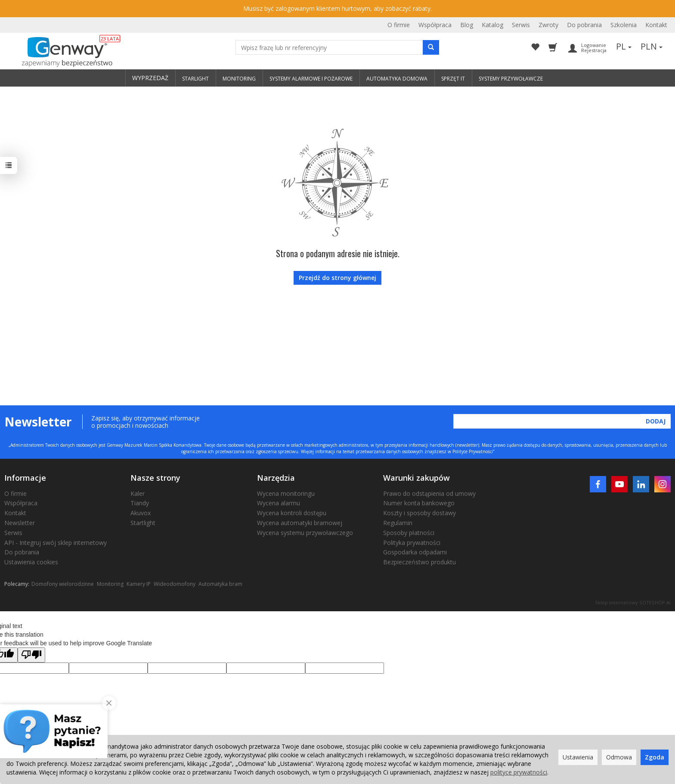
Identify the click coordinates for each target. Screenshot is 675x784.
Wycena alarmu (279, 503)
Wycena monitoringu (286, 493)
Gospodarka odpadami (415, 552)
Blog (467, 25)
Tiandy (140, 503)
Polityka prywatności (412, 543)
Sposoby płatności (409, 533)
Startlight (143, 523)
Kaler (138, 493)
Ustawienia (578, 757)
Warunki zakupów (416, 478)
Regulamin (398, 523)
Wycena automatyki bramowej (300, 523)
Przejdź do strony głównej (337, 278)
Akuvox (141, 513)
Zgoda (655, 757)
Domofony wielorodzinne (63, 584)
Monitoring (110, 584)
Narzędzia (276, 478)
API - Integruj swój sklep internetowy (56, 543)
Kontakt (656, 25)
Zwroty (548, 25)
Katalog (492, 25)
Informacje (25, 478)
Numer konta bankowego (419, 503)
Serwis (521, 25)
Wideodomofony (175, 584)
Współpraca (435, 25)
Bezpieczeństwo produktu (420, 562)
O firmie (399, 25)
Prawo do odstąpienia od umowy (429, 493)
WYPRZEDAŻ (150, 78)
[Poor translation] (31, 655)
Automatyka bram (220, 584)
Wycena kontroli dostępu (292, 513)
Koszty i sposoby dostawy (420, 513)
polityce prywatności (519, 772)
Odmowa (619, 757)
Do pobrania (584, 25)
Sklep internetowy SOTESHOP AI (633, 602)
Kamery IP (139, 584)
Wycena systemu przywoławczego (305, 533)
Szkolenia (624, 25)
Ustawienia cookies (31, 562)
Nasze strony (155, 478)
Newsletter (20, 523)
